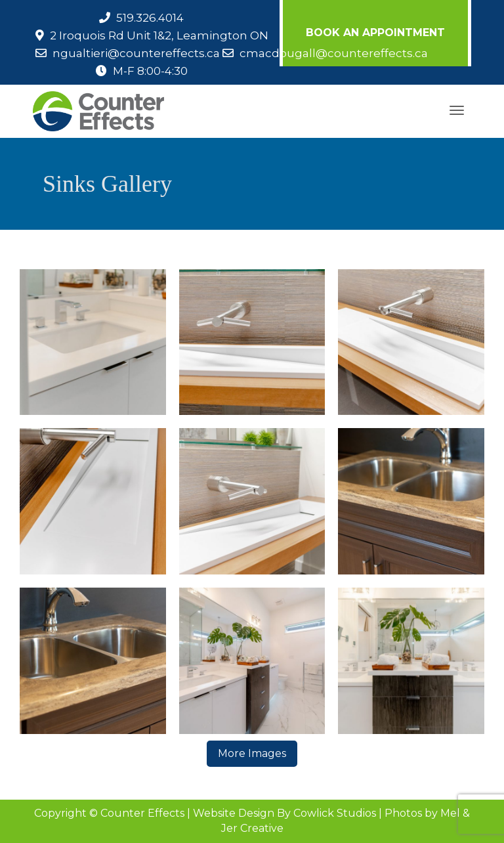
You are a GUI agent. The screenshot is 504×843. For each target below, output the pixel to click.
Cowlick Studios (335, 813)
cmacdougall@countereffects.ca (334, 53)
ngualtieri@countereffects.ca (136, 53)
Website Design (234, 813)
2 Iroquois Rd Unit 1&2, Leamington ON (159, 35)
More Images (252, 753)
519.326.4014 (150, 18)
